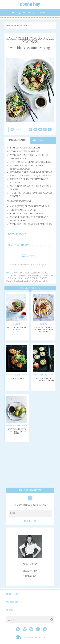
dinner (10, 276)
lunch (21, 278)
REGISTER (30, 521)
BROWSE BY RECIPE (17, 26)
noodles (43, 278)
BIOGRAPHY (30, 571)
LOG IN (27, 13)
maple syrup (31, 278)
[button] (30, 594)
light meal (11, 278)
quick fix (11, 281)
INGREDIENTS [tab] (17, 140)
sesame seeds (23, 281)
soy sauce (36, 281)
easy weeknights (22, 276)
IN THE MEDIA (30, 576)
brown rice (18, 273)
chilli (45, 273)
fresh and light (40, 276)
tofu (44, 281)
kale (51, 276)
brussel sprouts (33, 273)
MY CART (41, 13)
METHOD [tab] (38, 140)
